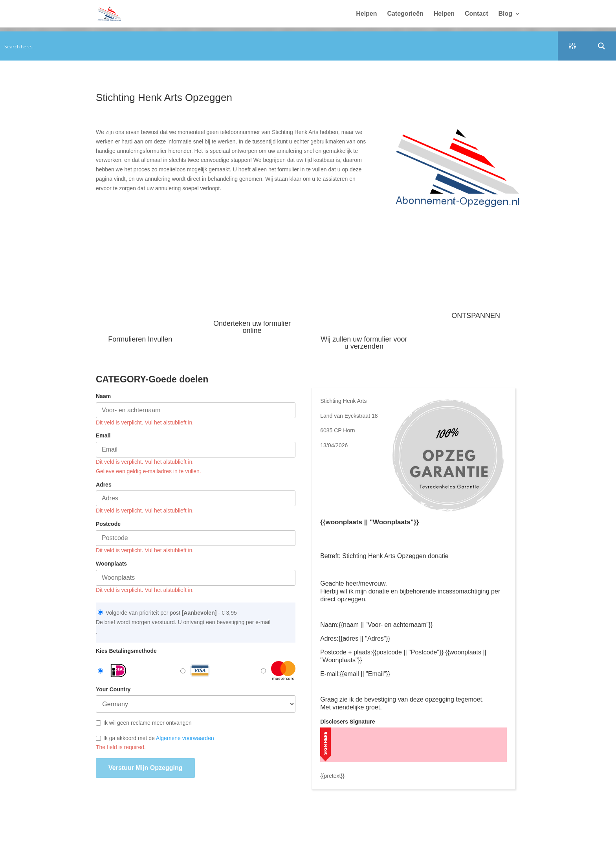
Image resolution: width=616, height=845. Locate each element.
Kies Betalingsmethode (126, 651)
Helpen (366, 14)
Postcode (108, 524)
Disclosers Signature (347, 722)
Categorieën (405, 14)
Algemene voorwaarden (185, 738)
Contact (477, 14)
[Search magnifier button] (601, 46)
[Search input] (279, 46)
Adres (104, 485)
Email (103, 435)
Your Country (113, 689)
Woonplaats (111, 564)
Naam (103, 396)
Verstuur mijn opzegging (145, 768)
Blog (505, 14)
